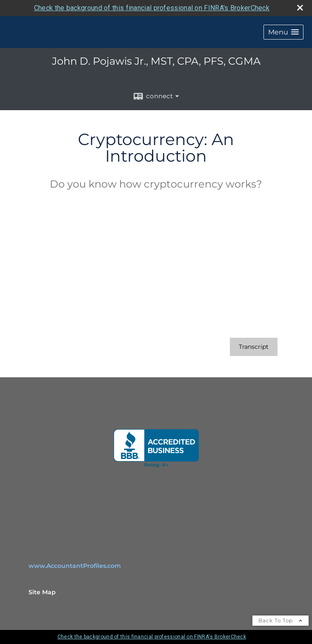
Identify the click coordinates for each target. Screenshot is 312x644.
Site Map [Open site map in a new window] (42, 592)
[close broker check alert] (300, 8)
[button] (283, 32)
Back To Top (281, 620)
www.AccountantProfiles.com (75, 566)
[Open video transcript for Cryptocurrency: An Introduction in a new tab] (254, 347)
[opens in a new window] (156, 448)
